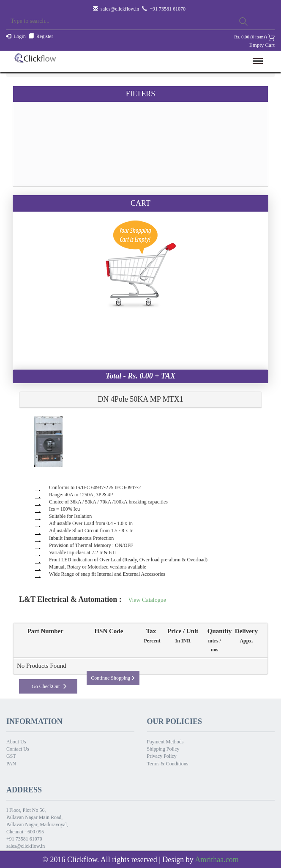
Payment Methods (165, 742)
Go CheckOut (49, 686)
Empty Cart (262, 45)
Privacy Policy (162, 756)
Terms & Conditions (168, 764)
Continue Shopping (113, 678)
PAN (11, 764)
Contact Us (18, 749)
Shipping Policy (163, 749)
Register (45, 36)
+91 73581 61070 (24, 839)
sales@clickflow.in (120, 9)
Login (20, 36)
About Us (16, 742)
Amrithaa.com (217, 860)
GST (11, 756)
